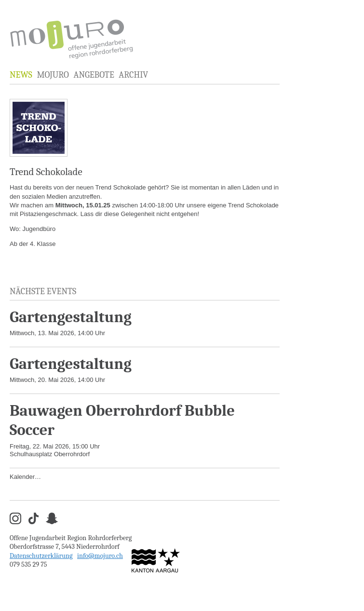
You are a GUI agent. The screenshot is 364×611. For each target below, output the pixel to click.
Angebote (94, 75)
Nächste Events (43, 292)
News (21, 75)
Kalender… (25, 477)
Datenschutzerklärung (41, 556)
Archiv (133, 75)
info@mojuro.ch (100, 556)
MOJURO (53, 75)
